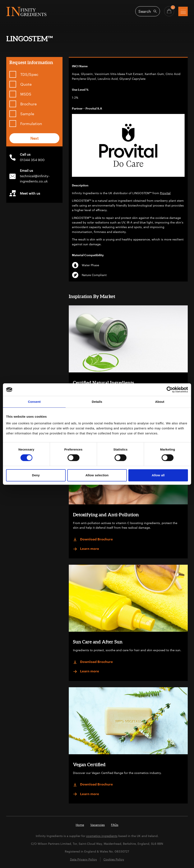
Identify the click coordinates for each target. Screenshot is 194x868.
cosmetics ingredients (102, 836)
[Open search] (148, 11)
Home (80, 825)
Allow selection (97, 475)
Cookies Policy (114, 859)
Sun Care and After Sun (98, 642)
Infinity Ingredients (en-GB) (26, 12)
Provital (165, 193)
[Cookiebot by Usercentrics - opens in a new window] (170, 390)
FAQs (115, 825)
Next (34, 138)
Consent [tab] (34, 402)
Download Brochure (93, 539)
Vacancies (98, 825)
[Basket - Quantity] (169, 11)
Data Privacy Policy (84, 859)
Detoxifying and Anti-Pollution (106, 515)
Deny (36, 475)
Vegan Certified (89, 764)
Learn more (86, 549)
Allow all (158, 475)
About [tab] (160, 402)
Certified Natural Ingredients (103, 383)
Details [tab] (97, 402)
